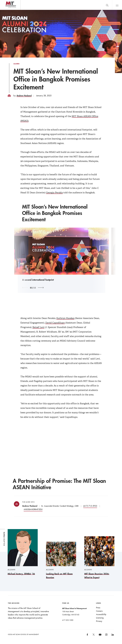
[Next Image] (41, 288)
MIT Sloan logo (7, 10)
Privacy (99, 621)
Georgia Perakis (54, 193)
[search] (107, 5)
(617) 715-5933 (90, 506)
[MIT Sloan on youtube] (100, 636)
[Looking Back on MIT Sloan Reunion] (61, 560)
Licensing (100, 618)
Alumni (17, 64)
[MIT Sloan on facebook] (88, 635)
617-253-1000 (68, 620)
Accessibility (101, 614)
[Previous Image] (25, 288)
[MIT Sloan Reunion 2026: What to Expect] (99, 558)
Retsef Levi (38, 327)
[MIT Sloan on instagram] (106, 635)
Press (98, 608)
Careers (99, 611)
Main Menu (117, 5)
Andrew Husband (24, 96)
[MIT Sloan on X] (94, 636)
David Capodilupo (55, 323)
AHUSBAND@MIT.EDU (33, 509)
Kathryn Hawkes (65, 318)
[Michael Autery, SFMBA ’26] (23, 552)
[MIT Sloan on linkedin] (112, 635)
